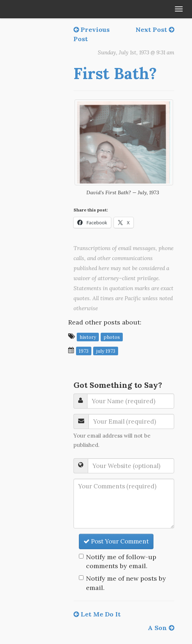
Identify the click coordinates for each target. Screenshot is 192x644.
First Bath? (115, 73)
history (88, 337)
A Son (161, 628)
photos (112, 337)
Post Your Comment (116, 541)
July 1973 (106, 351)
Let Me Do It (97, 614)
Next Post (155, 30)
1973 (84, 351)
